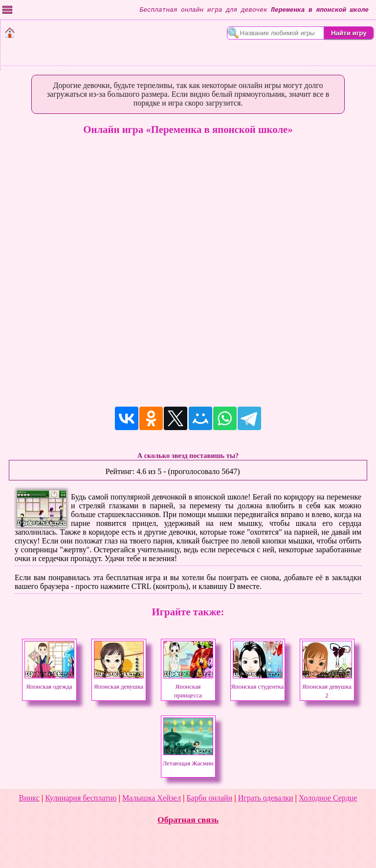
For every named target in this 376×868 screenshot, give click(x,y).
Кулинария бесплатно (81, 798)
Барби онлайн (209, 798)
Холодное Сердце (328, 798)
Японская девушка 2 (327, 687)
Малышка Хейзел (152, 798)
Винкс (29, 798)
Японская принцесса (188, 687)
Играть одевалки (266, 798)
